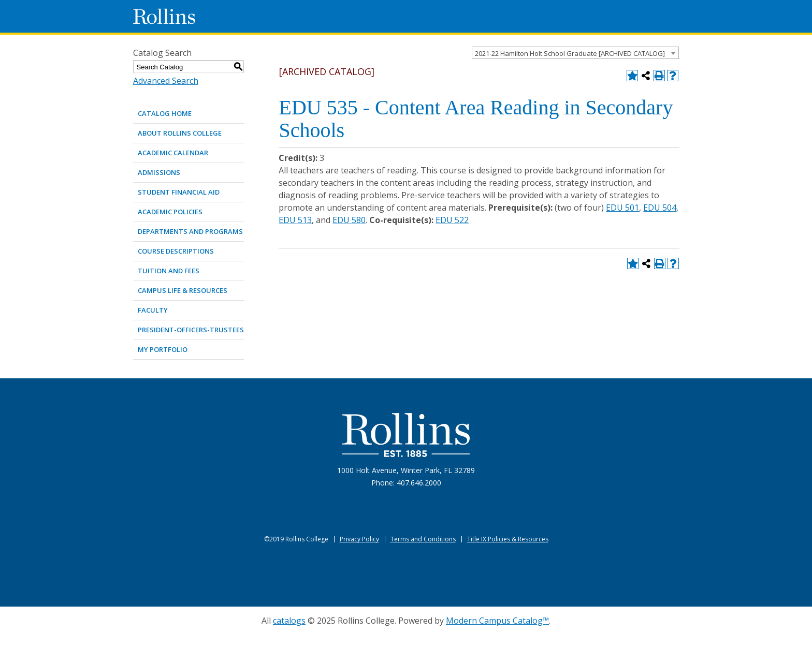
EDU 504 (660, 208)
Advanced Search (166, 81)
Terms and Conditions (423, 539)
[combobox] (575, 53)
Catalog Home (165, 113)
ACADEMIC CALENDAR (173, 153)
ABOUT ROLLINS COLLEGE (180, 133)
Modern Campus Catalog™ (497, 621)
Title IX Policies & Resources (508, 539)
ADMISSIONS (159, 172)
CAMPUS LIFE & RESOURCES (183, 290)
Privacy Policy (359, 539)
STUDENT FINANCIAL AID (179, 192)
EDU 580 (349, 220)
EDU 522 (452, 220)
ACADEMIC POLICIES (170, 212)
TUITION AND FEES (169, 271)
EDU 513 (295, 220)
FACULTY (153, 310)
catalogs (289, 621)
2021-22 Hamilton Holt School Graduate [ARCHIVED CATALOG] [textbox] (570, 53)
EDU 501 (622, 208)
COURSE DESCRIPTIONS (176, 251)
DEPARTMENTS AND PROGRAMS (190, 231)
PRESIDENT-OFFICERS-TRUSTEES (191, 330)
